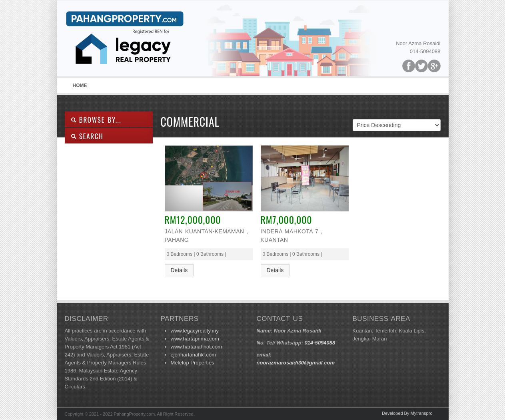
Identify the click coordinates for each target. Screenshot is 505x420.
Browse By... (96, 120)
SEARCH (87, 136)
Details (179, 270)
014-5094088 (320, 343)
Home (80, 86)
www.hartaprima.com (195, 339)
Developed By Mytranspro (407, 413)
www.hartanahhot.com (197, 347)
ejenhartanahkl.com (193, 355)
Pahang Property (125, 40)
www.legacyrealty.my (195, 331)
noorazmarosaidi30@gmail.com (296, 363)
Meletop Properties (193, 363)
